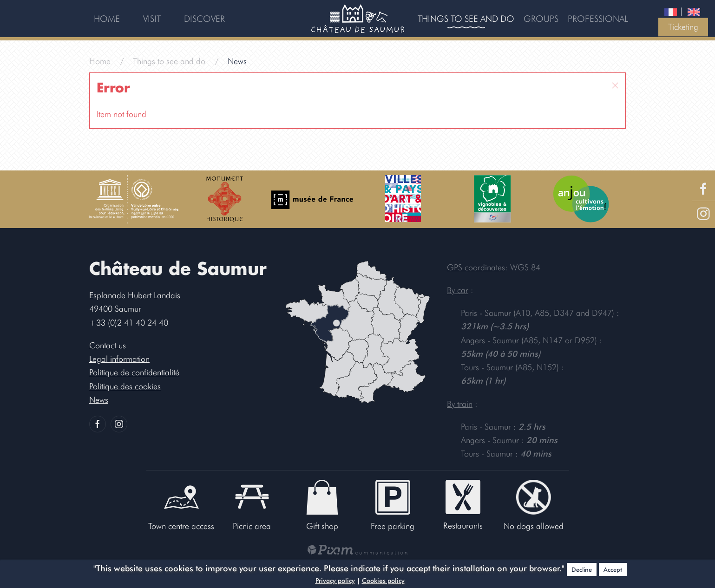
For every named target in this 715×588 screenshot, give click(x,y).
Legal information (119, 359)
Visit (152, 19)
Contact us (108, 345)
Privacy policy (335, 581)
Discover (204, 19)
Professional (598, 19)
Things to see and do (466, 19)
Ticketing (683, 27)
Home (107, 19)
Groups (541, 19)
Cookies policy (383, 581)
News (99, 400)
